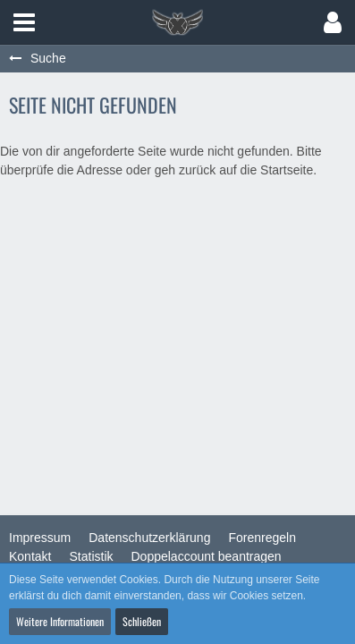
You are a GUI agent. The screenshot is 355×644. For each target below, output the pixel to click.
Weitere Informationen (60, 621)
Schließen (142, 621)
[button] (24, 22)
